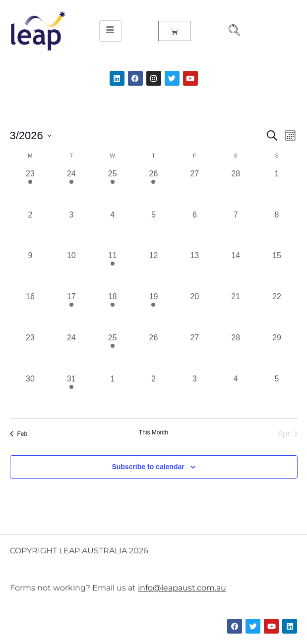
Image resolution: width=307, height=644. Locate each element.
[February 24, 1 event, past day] (71, 188)
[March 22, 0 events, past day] (277, 311)
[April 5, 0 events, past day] (277, 394)
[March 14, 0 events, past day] (236, 270)
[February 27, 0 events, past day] (195, 188)
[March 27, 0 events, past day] (195, 352)
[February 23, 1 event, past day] (31, 188)
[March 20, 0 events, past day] (195, 311)
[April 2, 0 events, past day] (153, 394)
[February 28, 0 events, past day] (236, 188)
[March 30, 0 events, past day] (31, 394)
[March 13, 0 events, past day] (195, 270)
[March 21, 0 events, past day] (236, 311)
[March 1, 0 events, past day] (277, 188)
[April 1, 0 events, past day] (112, 394)
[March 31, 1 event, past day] (71, 394)
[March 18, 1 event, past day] (112, 311)
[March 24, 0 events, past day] (71, 352)
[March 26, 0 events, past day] (153, 352)
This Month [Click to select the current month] (153, 432)
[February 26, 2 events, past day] (153, 188)
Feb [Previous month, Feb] (19, 434)
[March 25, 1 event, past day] (112, 352)
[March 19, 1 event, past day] (153, 311)
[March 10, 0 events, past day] (71, 270)
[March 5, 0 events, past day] (153, 230)
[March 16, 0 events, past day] (31, 311)
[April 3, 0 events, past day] (195, 394)
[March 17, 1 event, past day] (71, 311)
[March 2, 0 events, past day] (31, 230)
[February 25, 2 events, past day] (112, 188)
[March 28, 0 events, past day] (236, 352)
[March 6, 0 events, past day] (195, 230)
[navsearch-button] (230, 31)
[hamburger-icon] (110, 31)
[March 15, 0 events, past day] (277, 270)
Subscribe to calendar (148, 467)
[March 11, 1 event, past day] (112, 270)
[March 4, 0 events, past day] (112, 230)
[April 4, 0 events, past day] (236, 394)
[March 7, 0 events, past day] (236, 230)
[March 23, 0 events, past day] (31, 352)
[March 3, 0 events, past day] (71, 230)
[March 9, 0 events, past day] (31, 270)
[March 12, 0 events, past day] (153, 270)
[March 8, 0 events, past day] (277, 230)
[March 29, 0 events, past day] (277, 352)
